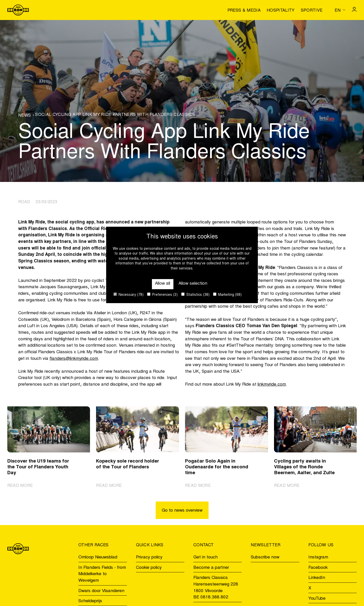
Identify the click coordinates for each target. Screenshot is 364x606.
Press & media (244, 11)
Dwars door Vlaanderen (101, 591)
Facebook (318, 568)
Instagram (318, 558)
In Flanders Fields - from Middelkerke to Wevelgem (102, 574)
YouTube (317, 599)
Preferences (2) (162, 295)
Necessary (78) (129, 295)
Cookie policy (149, 568)
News (25, 116)
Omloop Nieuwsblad (98, 558)
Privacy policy (149, 558)
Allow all (163, 284)
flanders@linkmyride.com (74, 359)
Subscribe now (265, 558)
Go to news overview (182, 511)
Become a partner (211, 568)
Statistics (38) (195, 295)
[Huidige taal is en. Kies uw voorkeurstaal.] (340, 10)
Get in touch (206, 558)
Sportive (312, 11)
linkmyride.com (272, 385)
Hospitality (281, 11)
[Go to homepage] (18, 10)
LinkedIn (317, 578)
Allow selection (193, 284)
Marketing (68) (227, 295)
